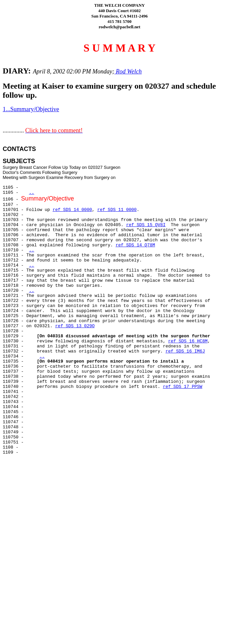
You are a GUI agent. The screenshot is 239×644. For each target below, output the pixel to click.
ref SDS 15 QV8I (146, 225)
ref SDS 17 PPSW (183, 387)
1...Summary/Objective (31, 109)
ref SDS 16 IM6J (185, 351)
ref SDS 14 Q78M (135, 245)
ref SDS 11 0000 (117, 210)
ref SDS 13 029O (75, 326)
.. (32, 193)
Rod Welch (128, 71)
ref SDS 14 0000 (72, 210)
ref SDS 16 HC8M (188, 341)
